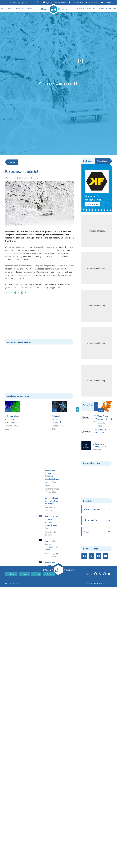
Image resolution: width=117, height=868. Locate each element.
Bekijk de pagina (92, 204)
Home (3, 8)
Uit (77, 8)
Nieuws (9, 8)
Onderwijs (30, 8)
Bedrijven (112, 8)
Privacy (36, 615)
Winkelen (82, 8)
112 (13, 8)
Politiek (18, 8)
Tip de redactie (76, 2)
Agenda (48, 2)
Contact (24, 615)
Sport (24, 8)
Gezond (95, 8)
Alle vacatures (103, 406)
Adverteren (92, 2)
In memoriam (104, 8)
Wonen (89, 8)
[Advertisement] (39, 318)
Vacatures (60, 2)
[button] (83, 210)
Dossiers (106, 2)
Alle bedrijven (103, 161)
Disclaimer (49, 615)
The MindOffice (105, 625)
